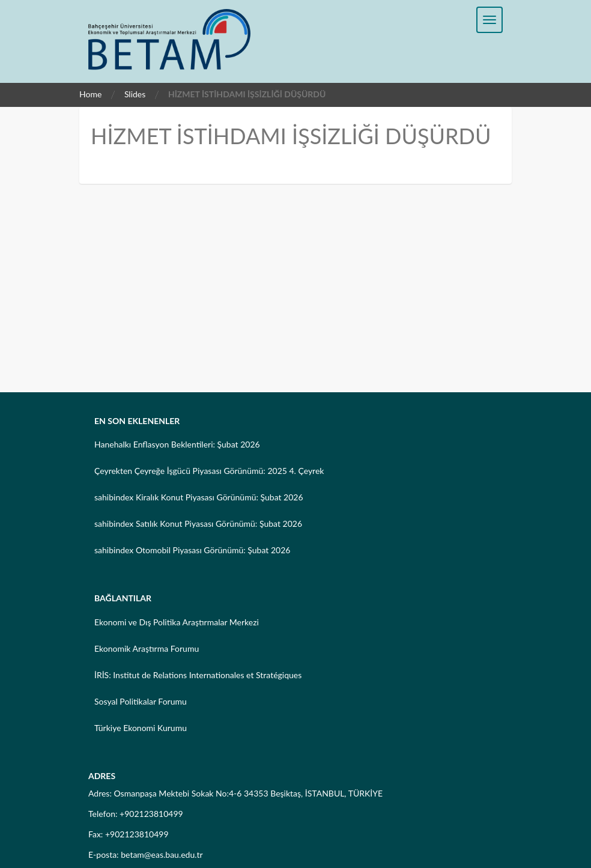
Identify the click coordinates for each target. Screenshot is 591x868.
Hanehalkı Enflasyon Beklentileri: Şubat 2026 (177, 444)
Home (90, 94)
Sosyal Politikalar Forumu (141, 701)
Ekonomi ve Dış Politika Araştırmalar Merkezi (177, 622)
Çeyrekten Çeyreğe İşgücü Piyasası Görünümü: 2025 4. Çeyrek (209, 471)
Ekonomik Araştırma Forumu (147, 648)
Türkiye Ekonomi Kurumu (141, 728)
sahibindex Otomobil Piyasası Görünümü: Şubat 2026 (192, 550)
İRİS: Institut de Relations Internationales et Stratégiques (198, 675)
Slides (135, 94)
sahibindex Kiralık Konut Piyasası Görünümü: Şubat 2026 (199, 497)
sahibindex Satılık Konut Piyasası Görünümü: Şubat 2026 (198, 524)
